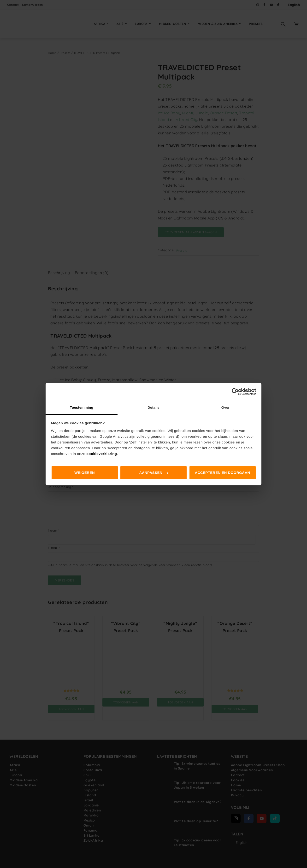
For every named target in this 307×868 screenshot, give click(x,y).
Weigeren (85, 473)
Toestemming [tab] (82, 407)
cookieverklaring (102, 454)
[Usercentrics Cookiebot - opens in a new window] (235, 392)
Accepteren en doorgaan (222, 473)
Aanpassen (154, 473)
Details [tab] (153, 407)
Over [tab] (226, 407)
